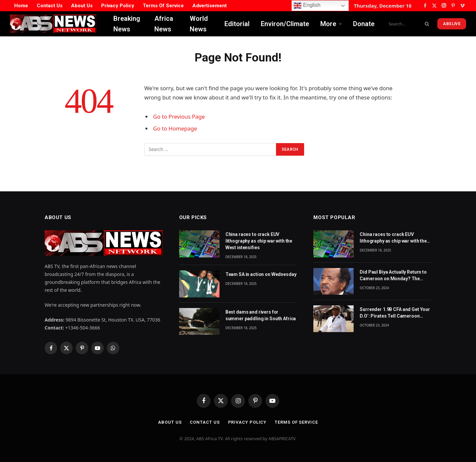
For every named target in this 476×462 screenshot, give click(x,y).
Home (21, 6)
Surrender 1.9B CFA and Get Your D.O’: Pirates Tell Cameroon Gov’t (395, 313)
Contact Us (50, 6)
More (328, 24)
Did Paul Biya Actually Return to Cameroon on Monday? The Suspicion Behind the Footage (393, 276)
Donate (364, 24)
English (307, 6)
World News (199, 24)
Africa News (164, 24)
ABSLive (452, 24)
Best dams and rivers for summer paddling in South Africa (261, 315)
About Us (82, 6)
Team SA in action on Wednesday (261, 274)
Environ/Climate (285, 24)
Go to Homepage (175, 128)
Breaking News (127, 24)
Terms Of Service (163, 6)
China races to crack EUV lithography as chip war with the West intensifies (259, 241)
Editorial (237, 24)
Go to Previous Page (179, 116)
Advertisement (210, 6)
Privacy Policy (118, 6)
